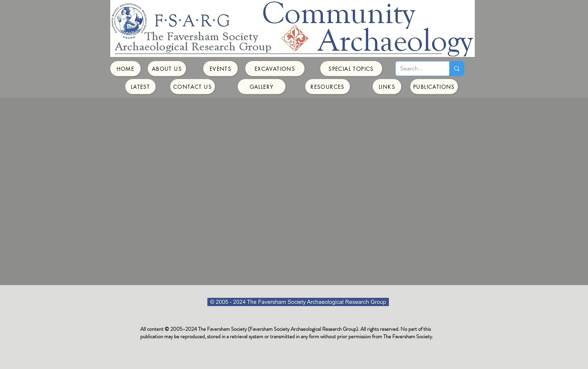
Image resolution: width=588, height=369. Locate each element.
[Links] (387, 87)
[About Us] (167, 69)
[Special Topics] (351, 69)
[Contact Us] (193, 87)
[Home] (125, 69)
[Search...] (417, 69)
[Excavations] (275, 69)
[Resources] (328, 87)
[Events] (220, 69)
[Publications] (434, 87)
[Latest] (140, 87)
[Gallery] (262, 87)
